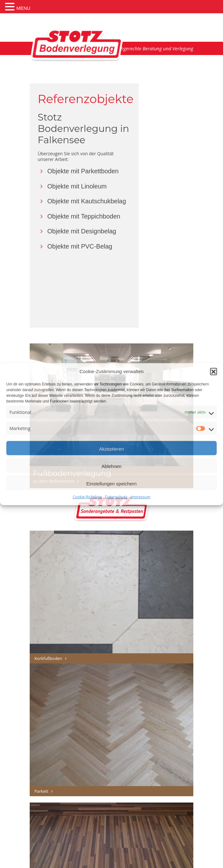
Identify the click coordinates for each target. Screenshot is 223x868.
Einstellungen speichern (111, 484)
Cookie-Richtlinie (87, 497)
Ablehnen (111, 466)
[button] (214, 371)
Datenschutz (116, 497)
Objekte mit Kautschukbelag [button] (82, 201)
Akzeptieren (111, 449)
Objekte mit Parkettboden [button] (78, 171)
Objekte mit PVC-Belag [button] (75, 246)
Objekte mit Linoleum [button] (72, 186)
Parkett (44, 791)
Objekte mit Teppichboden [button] (79, 216)
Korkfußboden (51, 658)
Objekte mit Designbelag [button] (77, 231)
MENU (23, 8)
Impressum (140, 497)
